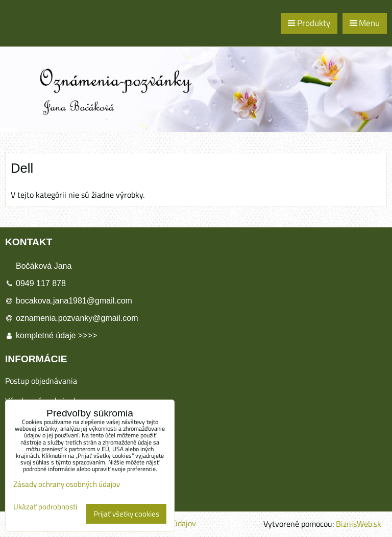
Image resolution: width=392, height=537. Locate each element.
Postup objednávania (41, 381)
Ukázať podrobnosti (45, 507)
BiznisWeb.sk (359, 524)
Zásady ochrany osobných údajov (67, 484)
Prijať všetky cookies (126, 514)
